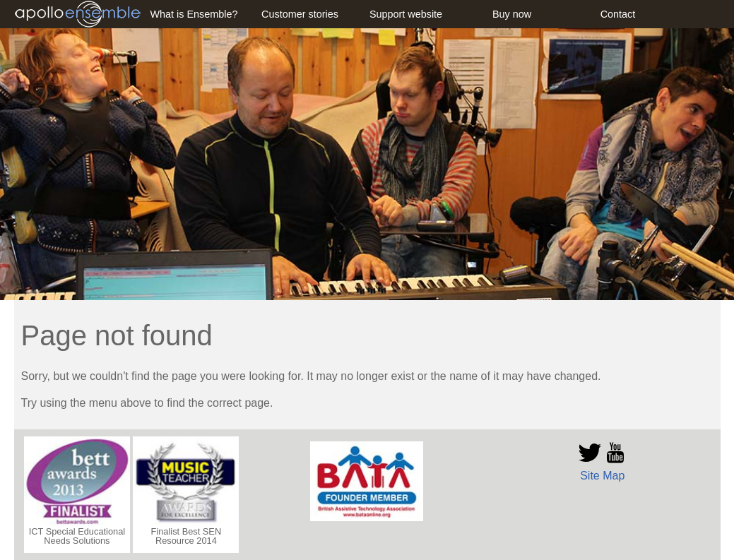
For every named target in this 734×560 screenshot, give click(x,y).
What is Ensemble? (194, 14)
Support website (406, 14)
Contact (618, 14)
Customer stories (300, 14)
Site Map (602, 476)
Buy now (512, 14)
